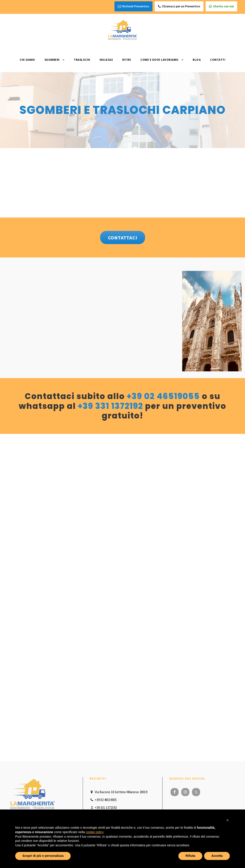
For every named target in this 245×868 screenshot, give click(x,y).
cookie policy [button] (94, 832)
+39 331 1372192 (110, 406)
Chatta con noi (221, 6)
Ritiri (127, 60)
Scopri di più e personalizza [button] (43, 856)
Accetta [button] (217, 856)
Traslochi (82, 60)
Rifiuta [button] (190, 856)
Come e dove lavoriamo (159, 60)
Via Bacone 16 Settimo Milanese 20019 (118, 792)
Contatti (218, 60)
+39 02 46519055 (163, 396)
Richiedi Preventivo (133, 6)
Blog (197, 60)
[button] (228, 820)
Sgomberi (52, 60)
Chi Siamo (27, 60)
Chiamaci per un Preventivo (179, 6)
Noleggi (106, 60)
